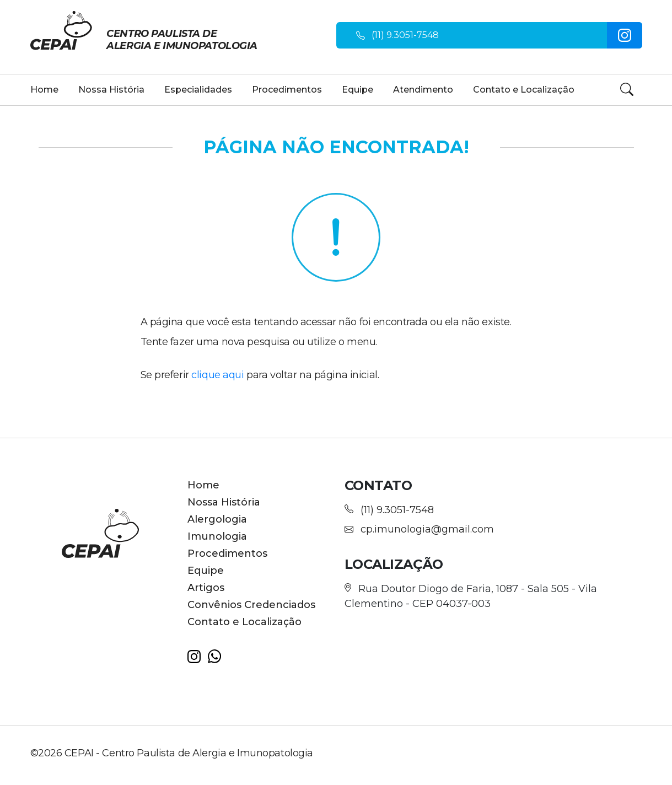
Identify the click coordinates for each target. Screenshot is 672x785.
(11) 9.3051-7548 (405, 35)
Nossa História (111, 90)
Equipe (357, 90)
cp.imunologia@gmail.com (427, 529)
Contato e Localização (524, 90)
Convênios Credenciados (251, 605)
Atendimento (423, 90)
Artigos (206, 588)
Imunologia (217, 536)
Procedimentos (287, 90)
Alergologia (217, 519)
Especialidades (198, 90)
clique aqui (217, 375)
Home (44, 90)
